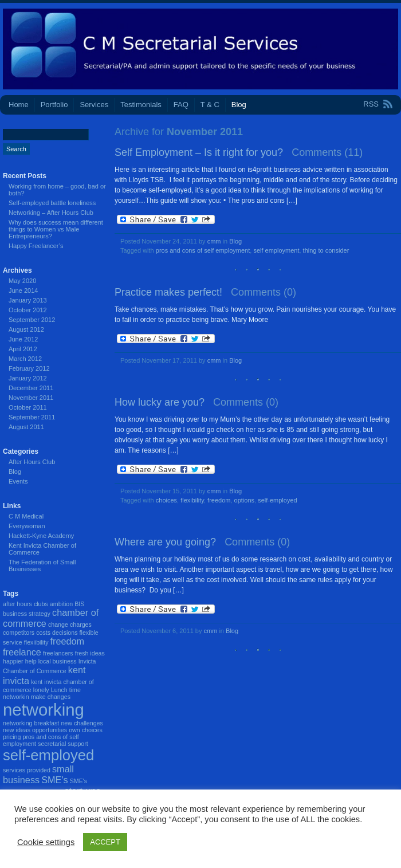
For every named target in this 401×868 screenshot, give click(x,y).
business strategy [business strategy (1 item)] (27, 614)
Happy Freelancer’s (36, 246)
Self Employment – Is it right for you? (199, 152)
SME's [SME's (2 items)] (54, 780)
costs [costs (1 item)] (43, 633)
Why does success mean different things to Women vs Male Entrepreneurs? (56, 229)
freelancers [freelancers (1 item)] (58, 653)
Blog (239, 105)
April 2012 (23, 349)
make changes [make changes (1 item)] (51, 697)
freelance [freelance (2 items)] (22, 652)
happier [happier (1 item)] (13, 661)
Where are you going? (165, 542)
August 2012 (26, 329)
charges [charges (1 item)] (81, 625)
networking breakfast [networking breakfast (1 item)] (31, 723)
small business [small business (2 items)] (38, 774)
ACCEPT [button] (105, 842)
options (244, 500)
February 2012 (29, 368)
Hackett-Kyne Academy (41, 536)
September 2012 (32, 320)
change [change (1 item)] (58, 625)
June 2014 (23, 290)
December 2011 (31, 388)
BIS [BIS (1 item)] (79, 604)
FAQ (181, 105)
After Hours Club (32, 462)
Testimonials (141, 105)
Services (94, 105)
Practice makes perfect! (168, 292)
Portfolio (54, 105)
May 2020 (22, 281)
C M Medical (26, 516)
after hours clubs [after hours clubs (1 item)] (25, 604)
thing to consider (326, 250)
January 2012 (28, 378)
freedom (219, 500)
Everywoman (27, 526)
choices (166, 500)
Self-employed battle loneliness (52, 203)
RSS (371, 104)
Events (18, 481)
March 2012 (25, 359)
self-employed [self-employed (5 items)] (48, 755)
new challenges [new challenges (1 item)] (82, 723)
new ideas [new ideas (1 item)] (17, 730)
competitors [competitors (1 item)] (19, 633)
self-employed (277, 500)
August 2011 (26, 427)
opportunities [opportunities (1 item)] (50, 730)
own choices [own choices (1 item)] (86, 730)
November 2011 (31, 398)
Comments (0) (264, 292)
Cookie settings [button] (46, 842)
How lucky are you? (160, 402)
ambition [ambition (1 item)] (61, 604)
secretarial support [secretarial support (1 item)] (63, 744)
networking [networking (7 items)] (44, 710)
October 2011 (28, 407)
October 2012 (28, 310)
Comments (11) (327, 152)
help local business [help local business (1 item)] (51, 661)
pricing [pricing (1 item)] (12, 737)
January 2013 (28, 300)
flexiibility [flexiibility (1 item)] (36, 642)
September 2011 (32, 417)
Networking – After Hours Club (51, 213)
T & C (210, 105)
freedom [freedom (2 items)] (68, 641)
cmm (214, 241)
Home (19, 105)
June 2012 (23, 339)
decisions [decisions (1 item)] (65, 633)
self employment (276, 250)
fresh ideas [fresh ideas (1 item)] (90, 653)
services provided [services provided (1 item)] (27, 770)
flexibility (192, 500)
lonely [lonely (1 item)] (41, 690)
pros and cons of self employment (203, 250)
